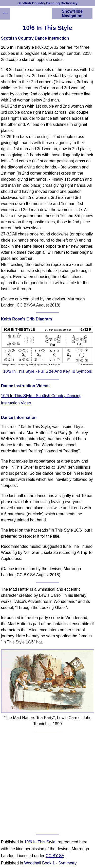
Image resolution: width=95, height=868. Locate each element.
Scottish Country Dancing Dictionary (48, 3)
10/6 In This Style (40, 842)
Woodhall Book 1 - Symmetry (50, 863)
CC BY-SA (55, 856)
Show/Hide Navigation (72, 14)
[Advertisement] (48, 783)
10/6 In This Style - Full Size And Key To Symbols (48, 371)
